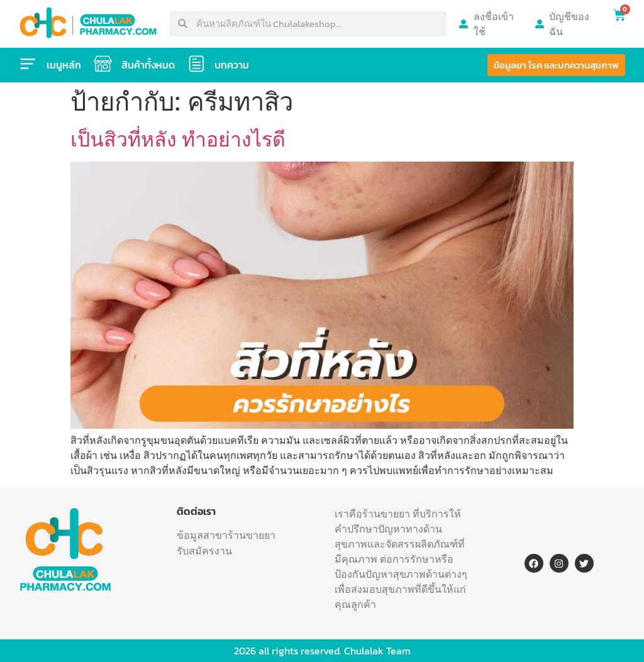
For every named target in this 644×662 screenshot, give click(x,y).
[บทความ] (198, 64)
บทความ (234, 65)
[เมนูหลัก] (28, 64)
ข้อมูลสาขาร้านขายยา (226, 535)
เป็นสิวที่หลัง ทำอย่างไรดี (178, 140)
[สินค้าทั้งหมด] (104, 64)
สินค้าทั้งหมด (149, 65)
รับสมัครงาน (204, 551)
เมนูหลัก (64, 65)
